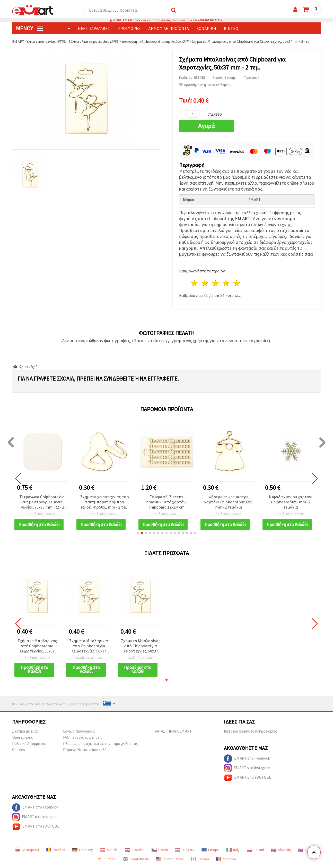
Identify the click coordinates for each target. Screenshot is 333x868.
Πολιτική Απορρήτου (29, 745)
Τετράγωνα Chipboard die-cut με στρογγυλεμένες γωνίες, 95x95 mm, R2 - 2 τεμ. (43, 501)
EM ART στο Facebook (247, 760)
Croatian (135, 852)
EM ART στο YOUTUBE (247, 779)
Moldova (226, 861)
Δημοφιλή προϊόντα (169, 29)
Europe (210, 852)
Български (27, 852)
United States (170, 861)
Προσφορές (129, 29)
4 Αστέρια (226, 282)
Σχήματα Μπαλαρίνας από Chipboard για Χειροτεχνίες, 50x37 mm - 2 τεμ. (37, 648)
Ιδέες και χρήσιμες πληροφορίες (250, 733)
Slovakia (281, 852)
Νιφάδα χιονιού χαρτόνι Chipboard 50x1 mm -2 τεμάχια (291, 501)
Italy (233, 852)
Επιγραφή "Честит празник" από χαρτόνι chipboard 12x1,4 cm (166, 501)
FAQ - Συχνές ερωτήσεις (83, 739)
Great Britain (136, 861)
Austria (109, 852)
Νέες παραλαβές (94, 29)
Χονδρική (206, 29)
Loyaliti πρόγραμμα (79, 733)
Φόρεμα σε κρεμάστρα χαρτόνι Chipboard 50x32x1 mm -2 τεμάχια (229, 501)
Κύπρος (106, 861)
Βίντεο (231, 29)
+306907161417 (209, 20)
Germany (83, 852)
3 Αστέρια (216, 282)
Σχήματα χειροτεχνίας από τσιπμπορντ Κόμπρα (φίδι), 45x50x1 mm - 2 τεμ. (105, 501)
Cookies (19, 751)
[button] (138, 535)
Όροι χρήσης (23, 739)
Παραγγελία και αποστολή (85, 751)
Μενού (30, 29)
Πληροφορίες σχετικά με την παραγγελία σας (100, 745)
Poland (255, 852)
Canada (200, 861)
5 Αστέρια (237, 282)
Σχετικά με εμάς (25, 733)
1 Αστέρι (195, 282)
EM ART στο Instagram (247, 770)
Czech (160, 852)
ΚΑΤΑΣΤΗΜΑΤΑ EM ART (173, 733)
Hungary (185, 852)
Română (56, 852)
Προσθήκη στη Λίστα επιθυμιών (205, 85)
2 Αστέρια (205, 282)
